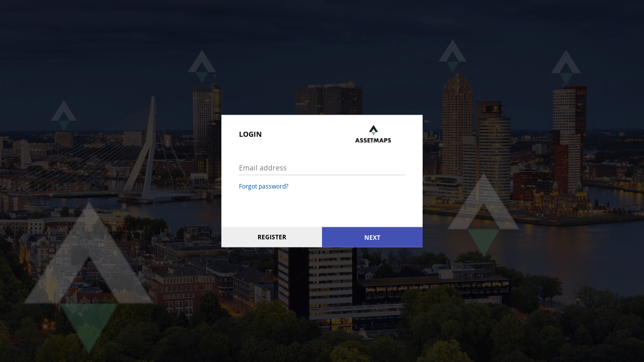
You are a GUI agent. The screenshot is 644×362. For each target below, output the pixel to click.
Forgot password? (264, 186)
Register (272, 237)
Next (372, 237)
